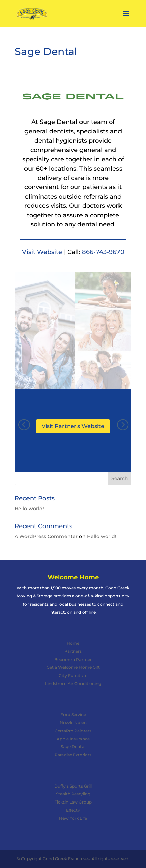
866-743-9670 (103, 252)
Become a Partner (73, 659)
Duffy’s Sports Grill (73, 786)
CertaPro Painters (73, 731)
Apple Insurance (73, 739)
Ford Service (73, 714)
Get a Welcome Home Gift (73, 667)
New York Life (73, 818)
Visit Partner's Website (73, 426)
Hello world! (29, 509)
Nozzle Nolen (73, 723)
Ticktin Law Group (73, 802)
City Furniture (73, 675)
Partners (73, 651)
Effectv (73, 810)
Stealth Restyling (73, 794)
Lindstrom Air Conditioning (73, 684)
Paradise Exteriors (73, 755)
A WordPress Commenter (46, 536)
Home (73, 643)
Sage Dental (73, 747)
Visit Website (42, 252)
